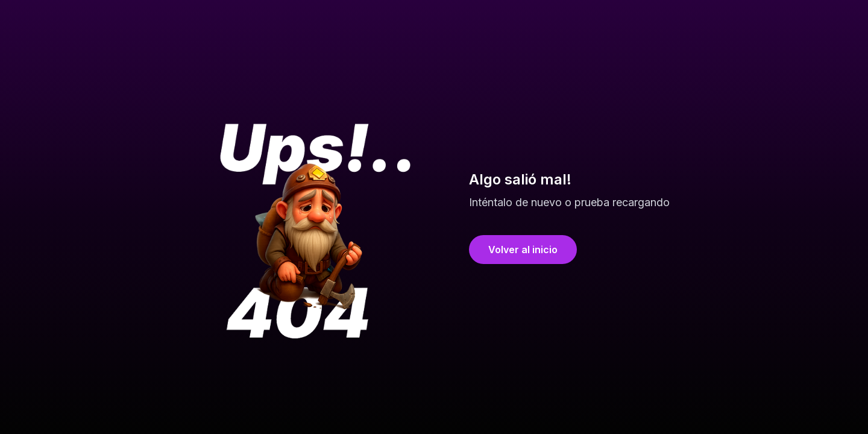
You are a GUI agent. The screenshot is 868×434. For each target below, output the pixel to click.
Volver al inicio (523, 250)
